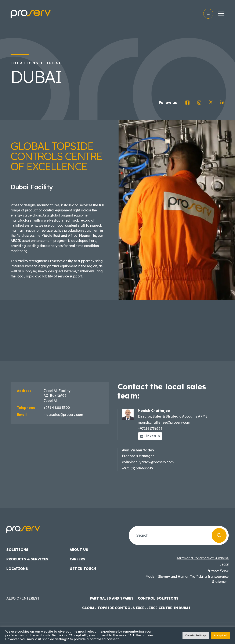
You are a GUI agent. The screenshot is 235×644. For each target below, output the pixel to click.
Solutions (17, 550)
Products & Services (27, 559)
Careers (77, 559)
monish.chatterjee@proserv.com (164, 422)
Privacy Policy (218, 570)
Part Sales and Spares (112, 598)
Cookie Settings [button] (196, 635)
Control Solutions (158, 598)
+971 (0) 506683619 (138, 468)
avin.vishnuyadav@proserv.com (148, 462)
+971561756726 (150, 429)
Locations (25, 63)
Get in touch (83, 569)
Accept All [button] (220, 635)
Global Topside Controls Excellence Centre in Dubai (136, 608)
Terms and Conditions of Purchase (203, 558)
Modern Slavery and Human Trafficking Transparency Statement (187, 579)
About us (79, 550)
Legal (224, 564)
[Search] (219, 535)
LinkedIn (150, 436)
